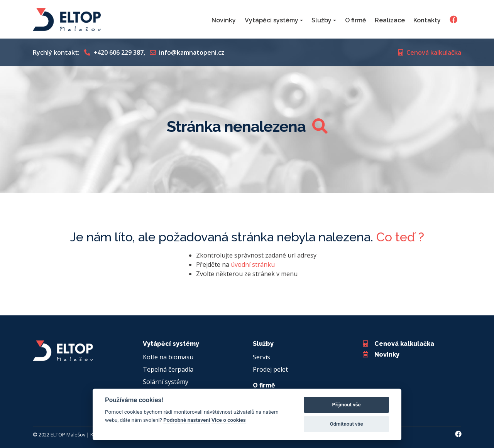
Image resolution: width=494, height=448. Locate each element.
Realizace (390, 20)
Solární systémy (166, 382)
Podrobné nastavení (187, 420)
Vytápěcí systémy (171, 344)
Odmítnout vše (347, 424)
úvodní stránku (253, 264)
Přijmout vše (347, 405)
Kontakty (427, 20)
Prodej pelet (270, 369)
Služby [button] (321, 20)
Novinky (224, 20)
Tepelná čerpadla (168, 369)
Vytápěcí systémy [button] (272, 20)
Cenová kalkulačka (430, 52)
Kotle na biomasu (168, 357)
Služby (263, 344)
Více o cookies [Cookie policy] (229, 420)
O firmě (356, 20)
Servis (261, 357)
